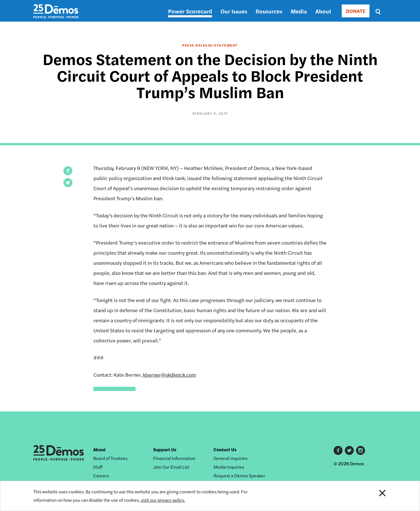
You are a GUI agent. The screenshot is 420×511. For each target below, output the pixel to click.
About (323, 11)
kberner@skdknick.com (169, 375)
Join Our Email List (171, 467)
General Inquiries (230, 458)
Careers (101, 476)
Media (299, 11)
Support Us (165, 449)
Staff (98, 467)
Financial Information (174, 458)
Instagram (361, 450)
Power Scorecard (190, 11)
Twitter (349, 450)
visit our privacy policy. (163, 500)
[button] (68, 171)
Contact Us (225, 449)
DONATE (356, 11)
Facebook (338, 450)
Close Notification (375, 496)
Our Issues (234, 11)
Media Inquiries (229, 467)
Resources (269, 11)
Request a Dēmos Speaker (239, 476)
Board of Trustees (110, 458)
